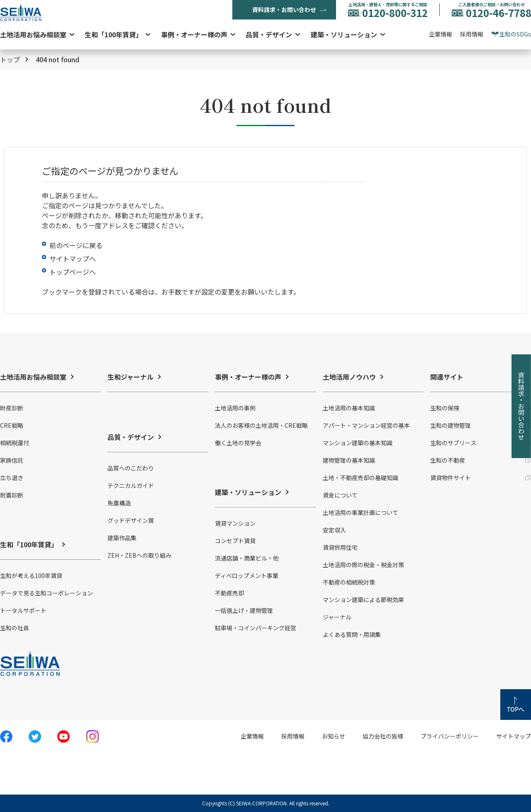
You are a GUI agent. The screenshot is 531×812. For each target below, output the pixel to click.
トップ (10, 59)
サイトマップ (514, 736)
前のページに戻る (76, 245)
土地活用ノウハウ (349, 377)
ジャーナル (337, 617)
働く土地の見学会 (238, 443)
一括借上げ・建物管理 (244, 610)
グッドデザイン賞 (131, 520)
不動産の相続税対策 (349, 582)
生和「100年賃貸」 (113, 34)
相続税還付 (15, 443)
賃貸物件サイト (451, 478)
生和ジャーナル (130, 377)
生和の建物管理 (451, 425)
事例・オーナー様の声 (194, 34)
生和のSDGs (515, 34)
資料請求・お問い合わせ (284, 10)
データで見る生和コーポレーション (46, 593)
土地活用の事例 (235, 408)
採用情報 (472, 34)
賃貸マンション (235, 523)
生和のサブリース (453, 443)
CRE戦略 (12, 425)
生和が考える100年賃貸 (31, 575)
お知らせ (334, 736)
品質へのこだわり (131, 468)
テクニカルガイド (131, 485)
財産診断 (12, 408)
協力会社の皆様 (383, 736)
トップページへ (73, 272)
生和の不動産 (448, 460)
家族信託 (12, 460)
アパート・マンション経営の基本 (366, 425)
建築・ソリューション (344, 34)
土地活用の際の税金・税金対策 (363, 565)
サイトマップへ (73, 258)
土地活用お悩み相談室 (33, 34)
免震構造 (119, 503)
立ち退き (12, 478)
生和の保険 (445, 408)
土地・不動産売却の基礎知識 (360, 478)
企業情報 (441, 34)
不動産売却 (229, 593)
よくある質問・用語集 (352, 634)
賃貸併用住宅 (340, 547)
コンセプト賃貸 (235, 541)
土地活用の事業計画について (360, 512)
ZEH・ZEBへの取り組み (139, 555)
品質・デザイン (269, 34)
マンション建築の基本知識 (358, 443)
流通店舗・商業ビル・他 (247, 558)
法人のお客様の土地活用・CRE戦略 (261, 425)
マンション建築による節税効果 (363, 600)
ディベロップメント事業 (247, 575)
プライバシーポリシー (450, 736)
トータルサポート (23, 610)
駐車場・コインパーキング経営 (256, 628)
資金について (340, 495)
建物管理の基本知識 (349, 460)
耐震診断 (12, 495)
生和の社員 (15, 628)
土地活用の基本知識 (349, 408)
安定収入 (334, 530)
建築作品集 (122, 538)
